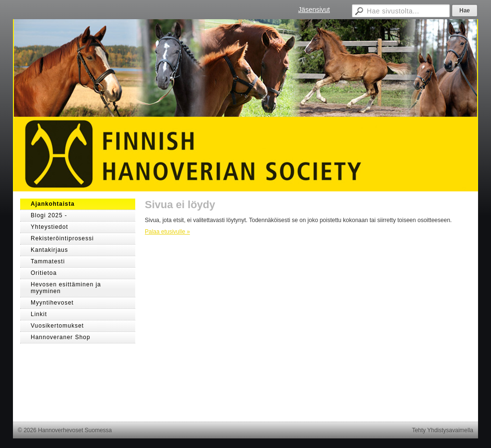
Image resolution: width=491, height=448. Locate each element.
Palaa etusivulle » (167, 232)
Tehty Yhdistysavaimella (443, 430)
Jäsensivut (314, 10)
